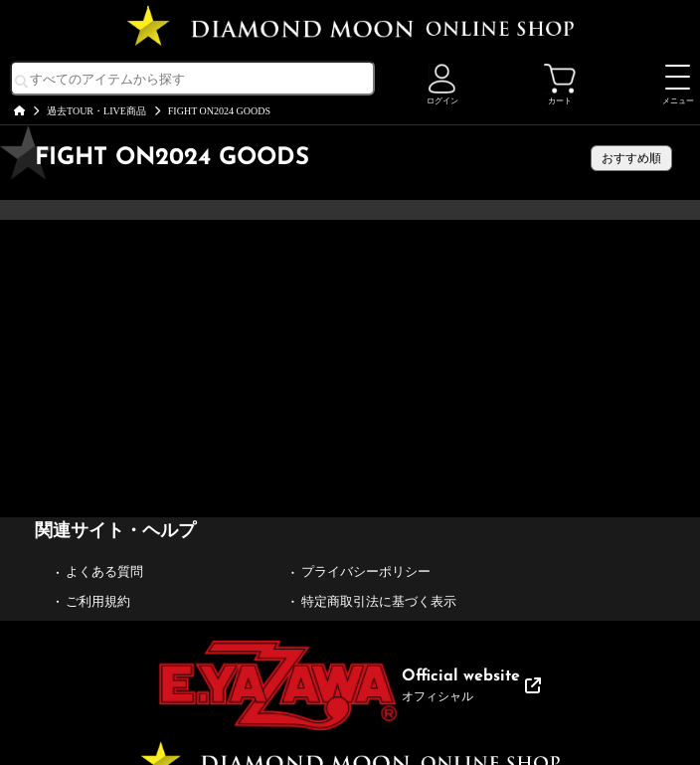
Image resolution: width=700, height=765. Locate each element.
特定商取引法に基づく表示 (379, 601)
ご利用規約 (98, 601)
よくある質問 (104, 572)
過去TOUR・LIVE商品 (96, 111)
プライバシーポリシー (366, 572)
